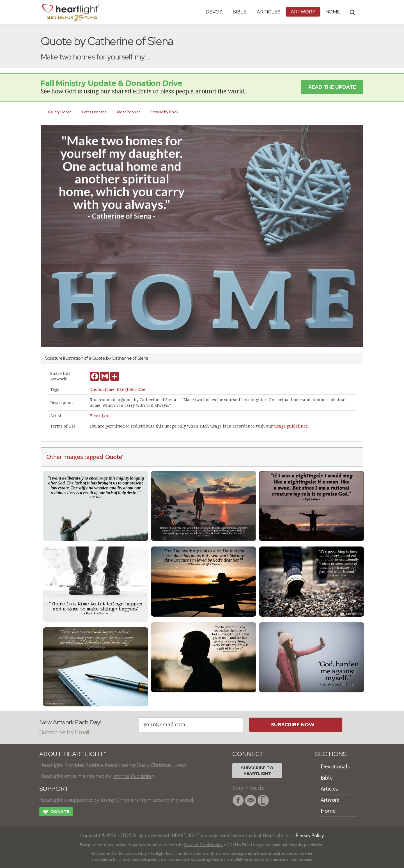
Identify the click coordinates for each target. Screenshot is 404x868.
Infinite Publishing (134, 776)
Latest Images (94, 112)
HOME (333, 12)
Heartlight (100, 416)
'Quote (113, 457)
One (141, 389)
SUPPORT (54, 789)
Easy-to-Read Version (204, 845)
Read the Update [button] (332, 87)
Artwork (303, 12)
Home (109, 389)
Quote (95, 389)
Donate (56, 812)
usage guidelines (291, 426)
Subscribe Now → (296, 725)
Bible (240, 12)
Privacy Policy (310, 835)
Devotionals (335, 766)
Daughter (126, 389)
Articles (269, 12)
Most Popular (129, 112)
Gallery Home (60, 112)
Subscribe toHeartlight (257, 771)
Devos (214, 12)
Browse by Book (165, 112)
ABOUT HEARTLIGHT (73, 754)
